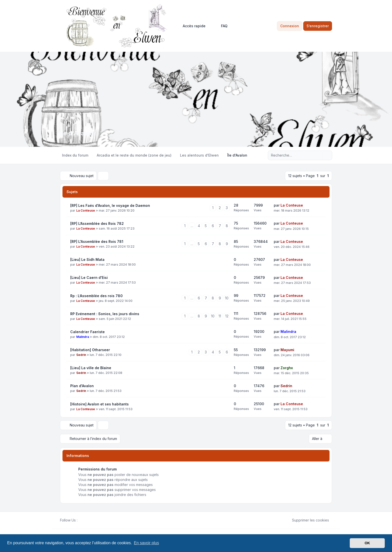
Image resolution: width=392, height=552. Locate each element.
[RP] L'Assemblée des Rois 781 (97, 241)
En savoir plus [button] (146, 543)
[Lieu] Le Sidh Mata (87, 259)
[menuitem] (192, 26)
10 (227, 298)
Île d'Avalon (77, 133)
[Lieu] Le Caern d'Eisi (89, 278)
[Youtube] (88, 520)
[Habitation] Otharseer (90, 350)
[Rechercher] (318, 155)
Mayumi (287, 350)
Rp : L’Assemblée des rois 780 (96, 296)
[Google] (92, 520)
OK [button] (367, 543)
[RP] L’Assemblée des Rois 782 (97, 223)
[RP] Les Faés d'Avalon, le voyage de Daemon (110, 205)
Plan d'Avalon (82, 386)
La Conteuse (86, 210)
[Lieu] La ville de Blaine (91, 368)
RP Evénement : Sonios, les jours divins (105, 314)
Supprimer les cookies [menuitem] (307, 520)
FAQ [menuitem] (221, 26)
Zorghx (287, 368)
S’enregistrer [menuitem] (318, 26)
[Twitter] (84, 520)
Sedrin (81, 355)
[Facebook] (80, 520)
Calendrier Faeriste (87, 332)
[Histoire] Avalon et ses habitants (99, 404)
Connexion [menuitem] (290, 26)
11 (220, 316)
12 (227, 316)
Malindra (83, 337)
